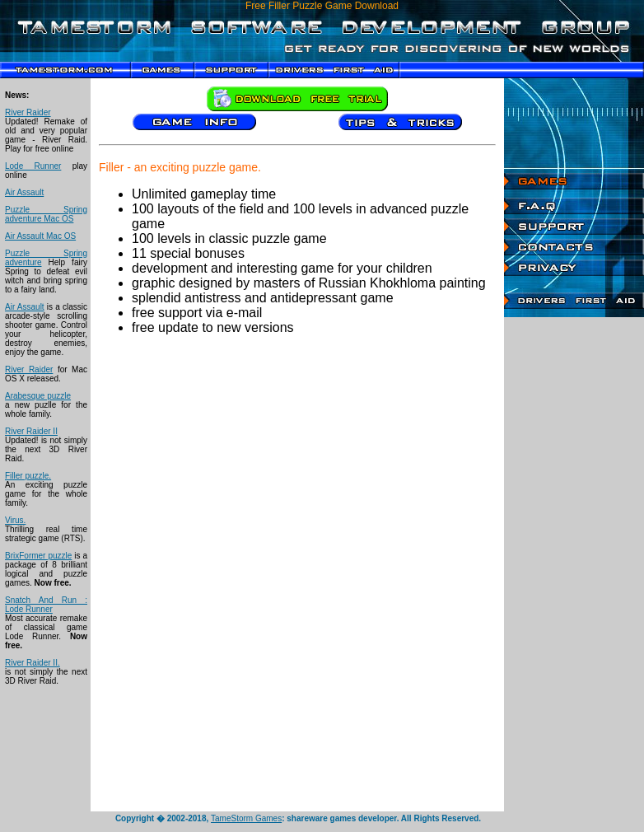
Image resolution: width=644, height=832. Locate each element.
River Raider (28, 112)
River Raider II (31, 431)
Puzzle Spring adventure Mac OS (46, 214)
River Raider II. (33, 663)
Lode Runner (33, 166)
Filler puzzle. (28, 476)
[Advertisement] (574, 564)
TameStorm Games (246, 818)
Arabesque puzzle (38, 396)
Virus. (15, 520)
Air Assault (24, 192)
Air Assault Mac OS (40, 236)
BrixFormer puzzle (38, 556)
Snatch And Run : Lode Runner (46, 605)
